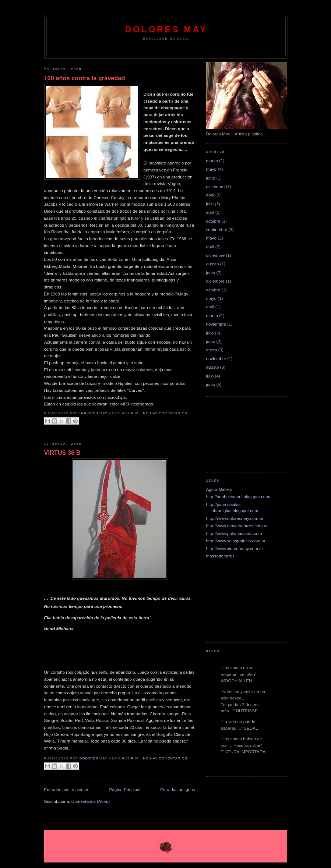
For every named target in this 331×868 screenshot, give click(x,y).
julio (210, 204)
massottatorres (220, 556)
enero (212, 350)
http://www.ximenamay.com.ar (235, 548)
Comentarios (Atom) (91, 801)
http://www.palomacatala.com (234, 533)
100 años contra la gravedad (85, 78)
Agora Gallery (219, 489)
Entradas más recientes (67, 789)
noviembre (216, 324)
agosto (213, 264)
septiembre (217, 229)
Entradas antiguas (177, 789)
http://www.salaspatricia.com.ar (236, 541)
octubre (213, 221)
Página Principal (125, 789)
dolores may (166, 29)
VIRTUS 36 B (62, 453)
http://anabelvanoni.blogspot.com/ (238, 497)
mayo (212, 169)
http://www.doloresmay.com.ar (235, 518)
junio (211, 178)
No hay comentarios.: (167, 413)
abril (210, 195)
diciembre (216, 186)
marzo (212, 161)
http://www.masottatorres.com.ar (237, 526)
